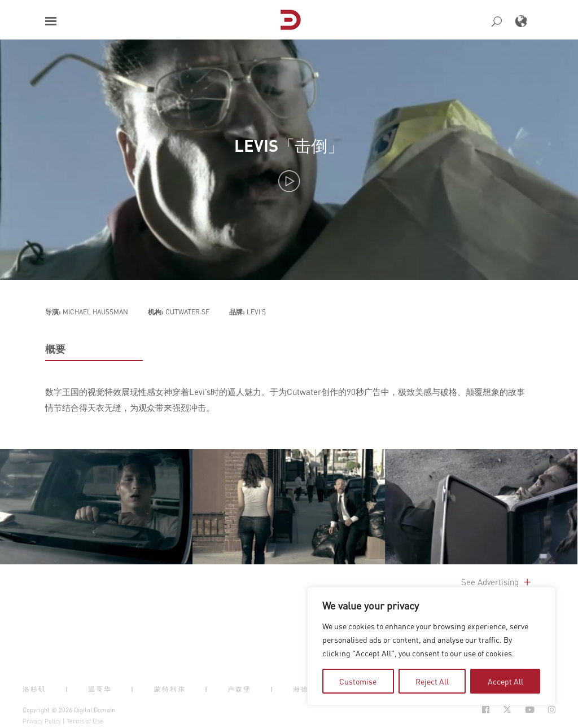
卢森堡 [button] (239, 689)
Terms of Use (85, 721)
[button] (51, 21)
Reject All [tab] (432, 681)
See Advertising (497, 582)
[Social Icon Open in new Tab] (486, 710)
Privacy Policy (42, 721)
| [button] (67, 689)
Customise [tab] (358, 681)
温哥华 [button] (100, 689)
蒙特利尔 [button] (170, 689)
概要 (55, 349)
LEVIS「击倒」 (289, 145)
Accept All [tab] (505, 681)
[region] (431, 646)
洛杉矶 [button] (34, 689)
